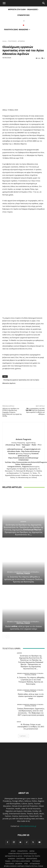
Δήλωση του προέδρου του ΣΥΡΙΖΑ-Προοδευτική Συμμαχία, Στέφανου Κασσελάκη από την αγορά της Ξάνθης (12, 407)
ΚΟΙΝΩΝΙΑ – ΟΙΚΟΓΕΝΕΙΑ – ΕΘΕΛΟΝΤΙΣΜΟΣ (23, 853)
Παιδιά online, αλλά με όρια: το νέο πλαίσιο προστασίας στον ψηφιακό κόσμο (24, 622)
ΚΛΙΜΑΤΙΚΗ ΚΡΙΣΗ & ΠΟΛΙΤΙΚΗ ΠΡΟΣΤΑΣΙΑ (22, 848)
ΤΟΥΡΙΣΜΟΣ (36, 856)
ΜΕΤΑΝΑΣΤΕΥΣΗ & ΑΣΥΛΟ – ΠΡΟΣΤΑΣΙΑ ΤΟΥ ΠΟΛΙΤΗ (23, 851)
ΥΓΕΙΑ (26, 858)
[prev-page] (4, 631)
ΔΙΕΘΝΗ (23, 516)
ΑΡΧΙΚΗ (13, 846)
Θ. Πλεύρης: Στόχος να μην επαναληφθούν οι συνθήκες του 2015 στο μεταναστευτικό (31, 721)
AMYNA (32, 846)
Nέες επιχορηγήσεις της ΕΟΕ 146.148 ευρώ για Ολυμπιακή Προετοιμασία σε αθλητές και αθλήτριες (35, 406)
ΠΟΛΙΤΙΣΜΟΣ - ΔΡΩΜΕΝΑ (16, 41)
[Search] (44, 3)
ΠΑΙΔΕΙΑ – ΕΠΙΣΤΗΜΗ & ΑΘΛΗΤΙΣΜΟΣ (18, 856)
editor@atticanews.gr (28, 821)
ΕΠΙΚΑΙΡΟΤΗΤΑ (23, 846)
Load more (23, 731)
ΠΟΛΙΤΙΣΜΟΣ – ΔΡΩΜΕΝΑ (14, 858)
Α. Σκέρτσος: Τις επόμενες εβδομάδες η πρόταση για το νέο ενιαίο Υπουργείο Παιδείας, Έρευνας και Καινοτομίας (23, 574)
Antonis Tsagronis (23, 434)
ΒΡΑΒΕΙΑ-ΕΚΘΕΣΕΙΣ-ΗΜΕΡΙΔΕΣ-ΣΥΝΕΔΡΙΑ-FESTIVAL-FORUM (23, 568)
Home (4, 41)
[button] (4, 3)
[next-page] (8, 631)
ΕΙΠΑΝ (19, 717)
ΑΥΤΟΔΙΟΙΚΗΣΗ (35, 858)
